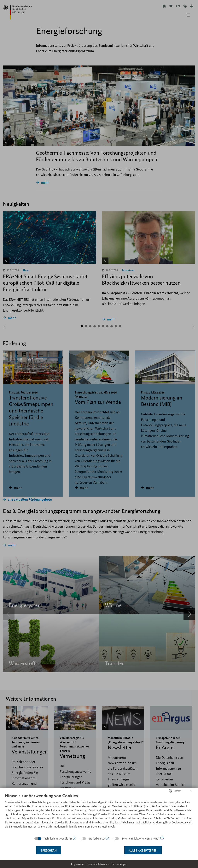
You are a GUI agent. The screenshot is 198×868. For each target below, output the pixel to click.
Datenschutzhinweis (98, 864)
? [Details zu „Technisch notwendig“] (74, 838)
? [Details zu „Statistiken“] (107, 838)
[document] (99, 813)
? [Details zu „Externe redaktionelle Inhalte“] (162, 838)
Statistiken (95, 838)
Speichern (49, 850)
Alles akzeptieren (143, 850)
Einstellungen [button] (119, 864)
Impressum (77, 864)
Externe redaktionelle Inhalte (139, 838)
